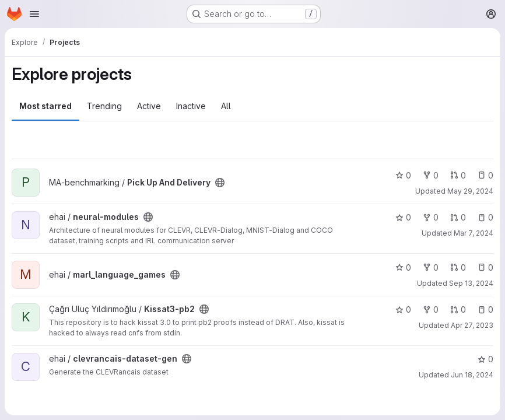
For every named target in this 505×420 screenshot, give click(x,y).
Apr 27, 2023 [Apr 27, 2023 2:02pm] (472, 325)
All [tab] (226, 106)
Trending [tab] (104, 106)
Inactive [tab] (191, 106)
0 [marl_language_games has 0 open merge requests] (458, 267)
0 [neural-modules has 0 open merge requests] (458, 217)
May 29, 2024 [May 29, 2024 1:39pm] (470, 191)
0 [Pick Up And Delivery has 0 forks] (431, 175)
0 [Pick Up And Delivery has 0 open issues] (485, 175)
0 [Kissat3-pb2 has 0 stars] (403, 309)
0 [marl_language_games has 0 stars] (403, 267)
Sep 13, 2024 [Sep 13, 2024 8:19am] (471, 283)
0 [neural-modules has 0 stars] (403, 217)
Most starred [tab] (45, 106)
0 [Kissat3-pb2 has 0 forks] (431, 309)
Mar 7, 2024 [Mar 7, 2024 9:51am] (474, 233)
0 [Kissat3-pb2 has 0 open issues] (485, 309)
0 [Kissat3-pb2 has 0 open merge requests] (458, 309)
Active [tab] (149, 106)
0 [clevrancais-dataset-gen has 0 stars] (485, 359)
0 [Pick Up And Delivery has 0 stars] (403, 175)
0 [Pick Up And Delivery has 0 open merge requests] (458, 175)
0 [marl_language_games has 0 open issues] (485, 267)
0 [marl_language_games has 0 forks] (431, 267)
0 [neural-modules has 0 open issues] (485, 217)
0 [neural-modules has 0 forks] (431, 217)
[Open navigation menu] (34, 14)
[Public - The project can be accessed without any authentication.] (220, 183)
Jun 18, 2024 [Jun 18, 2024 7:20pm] (472, 375)
